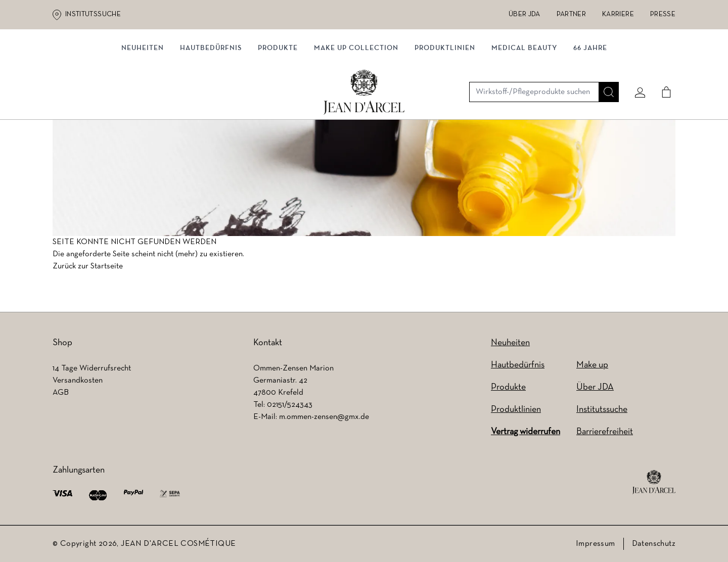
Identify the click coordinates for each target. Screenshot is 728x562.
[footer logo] (654, 482)
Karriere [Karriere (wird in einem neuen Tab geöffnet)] (618, 14)
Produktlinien (445, 105)
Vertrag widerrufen (526, 432)
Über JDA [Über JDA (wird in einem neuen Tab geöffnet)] (525, 14)
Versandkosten (78, 381)
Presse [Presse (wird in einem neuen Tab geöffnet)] (663, 14)
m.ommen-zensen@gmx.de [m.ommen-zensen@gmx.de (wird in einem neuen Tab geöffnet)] (324, 417)
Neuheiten (510, 343)
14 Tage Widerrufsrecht (92, 368)
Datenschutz (654, 544)
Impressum (596, 544)
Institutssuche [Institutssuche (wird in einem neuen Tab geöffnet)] (93, 14)
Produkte (278, 105)
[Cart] (663, 64)
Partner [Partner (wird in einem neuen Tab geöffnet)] (571, 14)
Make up (592, 365)
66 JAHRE (590, 105)
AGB (61, 393)
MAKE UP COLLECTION (356, 105)
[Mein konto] (636, 64)
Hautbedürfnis (211, 105)
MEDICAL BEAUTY (524, 105)
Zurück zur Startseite (88, 269)
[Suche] (605, 64)
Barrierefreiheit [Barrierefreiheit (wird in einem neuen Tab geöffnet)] (605, 432)
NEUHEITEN (143, 105)
